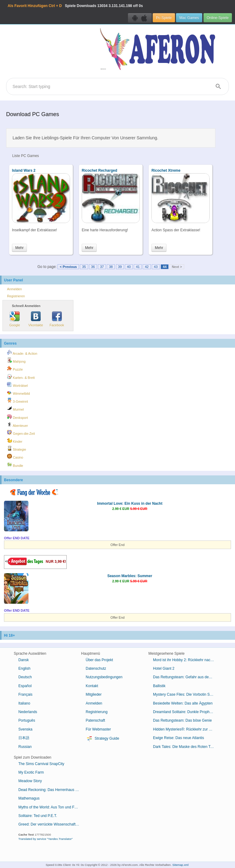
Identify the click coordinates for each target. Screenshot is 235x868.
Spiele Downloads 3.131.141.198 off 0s (75, 6)
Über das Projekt (99, 660)
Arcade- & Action (22, 353)
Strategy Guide (102, 739)
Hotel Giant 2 (164, 668)
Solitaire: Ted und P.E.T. (38, 816)
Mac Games (189, 18)
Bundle (15, 465)
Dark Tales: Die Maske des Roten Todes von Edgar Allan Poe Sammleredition (186, 747)
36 (93, 267)
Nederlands (28, 712)
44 (165, 267)
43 (156, 267)
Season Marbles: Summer (130, 576)
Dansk (24, 660)
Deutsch (25, 677)
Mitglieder (94, 694)
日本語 (24, 738)
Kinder (15, 441)
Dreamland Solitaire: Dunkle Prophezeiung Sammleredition (186, 712)
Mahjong (16, 361)
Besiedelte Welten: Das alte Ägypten (183, 703)
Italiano (24, 703)
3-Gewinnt (17, 401)
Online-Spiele (218, 18)
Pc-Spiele (164, 18)
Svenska (25, 729)
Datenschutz (96, 668)
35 (84, 267)
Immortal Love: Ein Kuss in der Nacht (130, 504)
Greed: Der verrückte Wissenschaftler (49, 824)
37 (102, 267)
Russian (25, 747)
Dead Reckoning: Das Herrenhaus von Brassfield (51, 790)
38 (111, 267)
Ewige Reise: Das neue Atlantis (179, 738)
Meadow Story (30, 781)
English (24, 668)
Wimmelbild (19, 393)
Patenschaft (95, 720)
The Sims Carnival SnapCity (41, 764)
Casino (15, 456)
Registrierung (97, 712)
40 (129, 267)
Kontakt (92, 686)
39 (120, 267)
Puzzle (15, 368)
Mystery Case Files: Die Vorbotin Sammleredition (186, 694)
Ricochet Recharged (99, 170)
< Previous (68, 267)
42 (147, 267)
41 (138, 267)
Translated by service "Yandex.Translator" (46, 839)
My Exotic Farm (31, 772)
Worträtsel (17, 385)
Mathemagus (29, 798)
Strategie (17, 449)
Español (25, 686)
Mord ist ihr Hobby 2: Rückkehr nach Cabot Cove (186, 660)
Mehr (19, 248)
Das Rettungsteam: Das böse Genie (182, 720)
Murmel (15, 408)
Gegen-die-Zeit (21, 433)
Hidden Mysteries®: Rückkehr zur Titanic (186, 729)
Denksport (17, 417)
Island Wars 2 (24, 170)
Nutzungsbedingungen (104, 677)
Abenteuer (17, 425)
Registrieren (16, 296)
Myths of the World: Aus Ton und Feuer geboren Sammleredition (51, 807)
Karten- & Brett (21, 377)
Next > (177, 267)
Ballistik (159, 686)
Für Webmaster (98, 729)
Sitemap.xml (180, 865)
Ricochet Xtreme (166, 170)
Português (27, 720)
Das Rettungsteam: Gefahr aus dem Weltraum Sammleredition (186, 677)
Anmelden (15, 289)
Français (25, 694)
